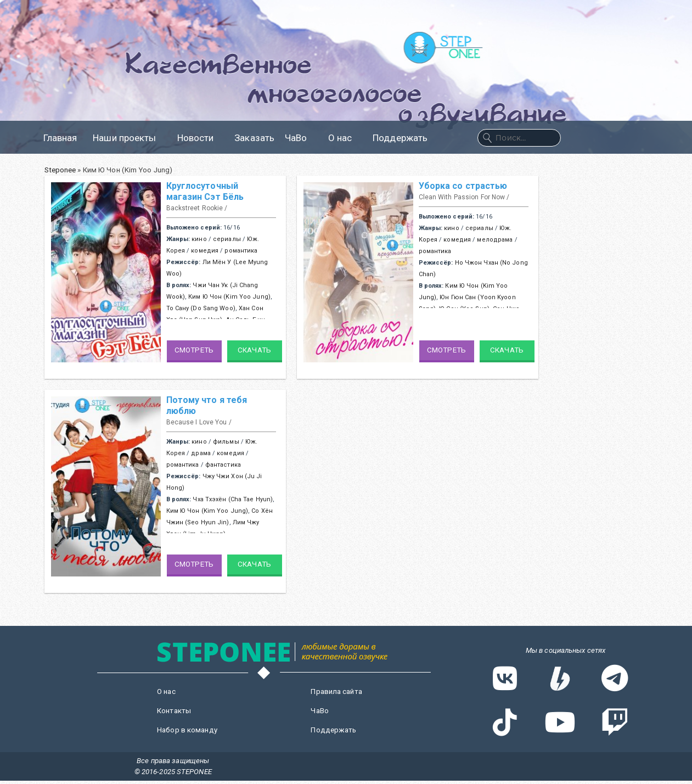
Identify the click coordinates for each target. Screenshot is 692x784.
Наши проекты (130, 138)
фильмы (226, 442)
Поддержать (400, 138)
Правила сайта (336, 691)
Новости (201, 138)
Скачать (254, 350)
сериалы (227, 239)
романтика (241, 251)
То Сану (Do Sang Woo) (201, 308)
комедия (205, 251)
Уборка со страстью (463, 186)
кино (199, 239)
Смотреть (194, 350)
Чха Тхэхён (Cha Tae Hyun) (233, 499)
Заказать (254, 138)
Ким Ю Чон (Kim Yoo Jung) (229, 297)
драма (201, 453)
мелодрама (495, 240)
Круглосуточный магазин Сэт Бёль (205, 191)
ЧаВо (301, 138)
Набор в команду (187, 730)
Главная (60, 138)
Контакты (174, 711)
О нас (345, 138)
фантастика (223, 465)
